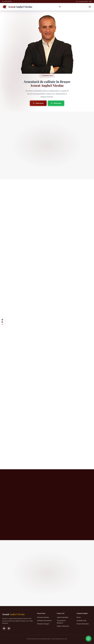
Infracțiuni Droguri (43, 624)
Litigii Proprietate (63, 617)
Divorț (79, 617)
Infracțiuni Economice (44, 621)
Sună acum (38, 103)
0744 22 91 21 (7, 1)
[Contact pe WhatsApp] (88, 639)
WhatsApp (56, 103)
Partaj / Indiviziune (63, 626)
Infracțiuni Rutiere (43, 617)
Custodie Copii (81, 621)
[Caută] (60, 7)
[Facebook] (4, 628)
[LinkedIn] (9, 628)
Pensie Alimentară (83, 624)
